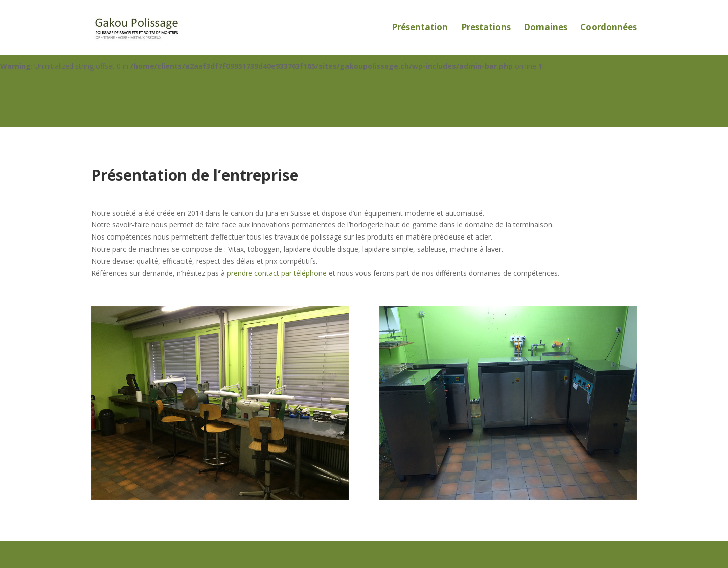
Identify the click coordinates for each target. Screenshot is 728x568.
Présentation (420, 28)
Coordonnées (609, 28)
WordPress (257, 554)
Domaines (545, 28)
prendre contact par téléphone (277, 273)
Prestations (486, 28)
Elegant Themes (156, 554)
